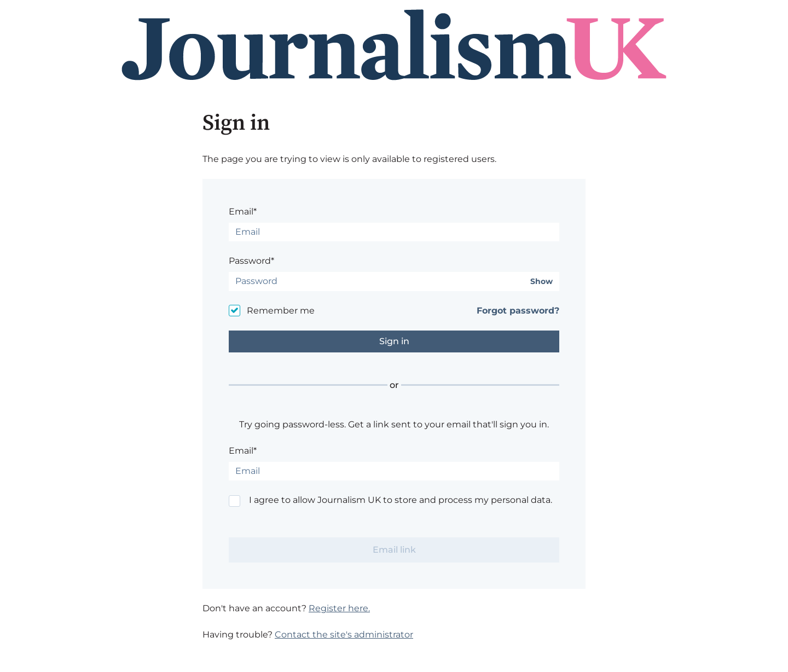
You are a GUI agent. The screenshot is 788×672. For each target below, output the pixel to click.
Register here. (339, 608)
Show (541, 282)
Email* (243, 212)
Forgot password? (518, 311)
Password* (251, 261)
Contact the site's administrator (344, 635)
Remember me (281, 311)
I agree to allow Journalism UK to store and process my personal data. (401, 500)
